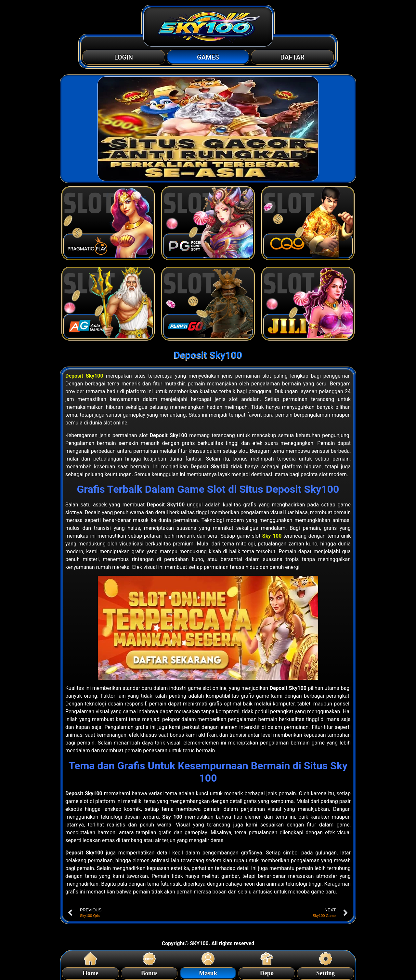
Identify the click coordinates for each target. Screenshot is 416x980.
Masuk (208, 972)
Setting (325, 972)
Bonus (149, 972)
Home (91, 972)
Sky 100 (272, 536)
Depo (267, 972)
